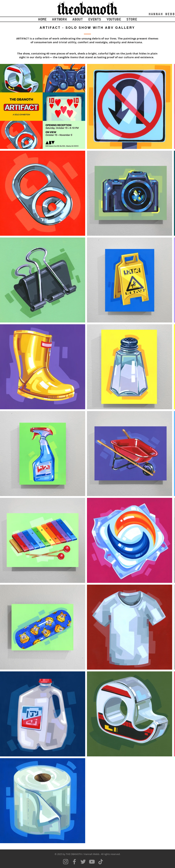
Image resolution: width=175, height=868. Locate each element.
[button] (59, 19)
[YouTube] (92, 862)
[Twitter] (83, 862)
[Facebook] (74, 862)
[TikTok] (101, 862)
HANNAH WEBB (162, 14)
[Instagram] (66, 862)
